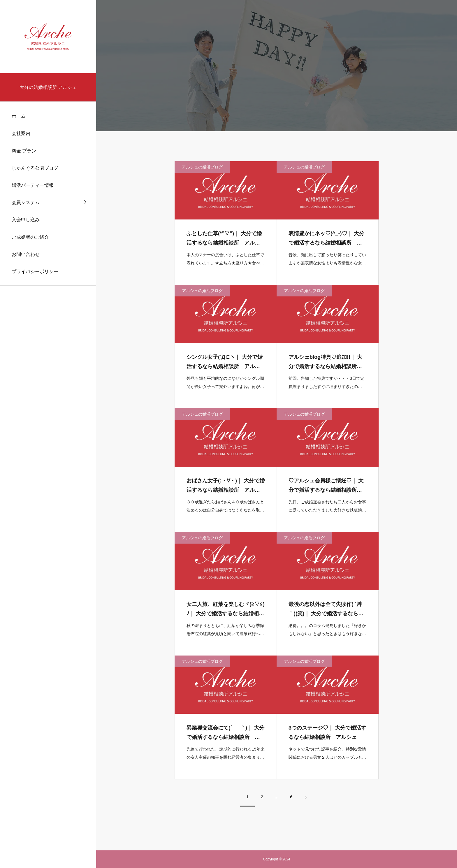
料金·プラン (24, 151)
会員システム (26, 202)
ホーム (19, 116)
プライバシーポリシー (35, 272)
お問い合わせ (26, 254)
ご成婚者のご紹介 (30, 237)
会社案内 (21, 133)
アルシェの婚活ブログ (202, 170)
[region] (48, 434)
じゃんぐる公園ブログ (35, 168)
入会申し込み (26, 220)
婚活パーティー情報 (33, 185)
